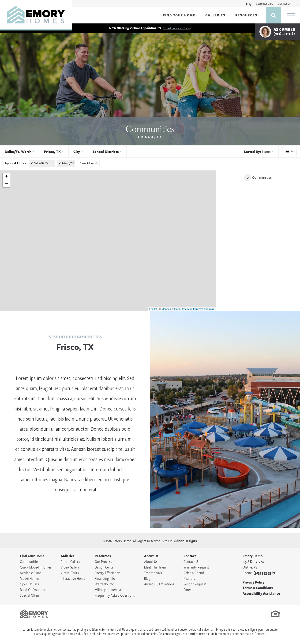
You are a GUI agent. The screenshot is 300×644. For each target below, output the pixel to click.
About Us (151, 556)
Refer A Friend (194, 573)
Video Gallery (70, 567)
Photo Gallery (70, 561)
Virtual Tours (70, 573)
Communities (30, 561)
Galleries (68, 556)
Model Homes (30, 578)
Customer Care (265, 4)
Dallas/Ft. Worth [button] (18, 151)
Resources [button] (246, 15)
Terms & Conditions (258, 588)
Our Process (103, 561)
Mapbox (166, 309)
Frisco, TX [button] (52, 151)
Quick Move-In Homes (36, 567)
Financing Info (105, 578)
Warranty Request (196, 567)
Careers (189, 590)
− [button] (6, 184)
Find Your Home (32, 556)
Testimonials (153, 573)
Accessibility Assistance (261, 593)
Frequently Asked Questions (115, 595)
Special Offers (30, 595)
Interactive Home (73, 578)
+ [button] (6, 177)
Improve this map (204, 309)
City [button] (77, 151)
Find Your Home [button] (179, 15)
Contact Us (284, 4)
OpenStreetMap (183, 309)
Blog (249, 4)
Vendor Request (195, 584)
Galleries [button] (215, 15)
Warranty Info (104, 584)
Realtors (189, 578)
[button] (274, 15)
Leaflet (153, 309)
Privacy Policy (253, 582)
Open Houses (29, 584)
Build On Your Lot (33, 590)
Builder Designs (185, 541)
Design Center (105, 567)
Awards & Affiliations (159, 584)
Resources (103, 556)
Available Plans (31, 573)
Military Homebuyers (109, 590)
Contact (190, 556)
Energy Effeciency (107, 573)
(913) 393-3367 (264, 573)
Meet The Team (155, 567)
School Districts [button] (106, 151)
